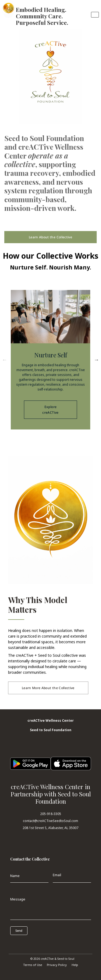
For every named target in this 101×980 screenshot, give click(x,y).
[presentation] (34, 943)
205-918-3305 (51, 814)
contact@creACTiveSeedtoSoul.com (50, 821)
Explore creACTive (51, 414)
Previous (5, 360)
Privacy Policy (57, 965)
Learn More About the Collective (48, 688)
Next (96, 360)
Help (75, 965)
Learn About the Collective (50, 237)
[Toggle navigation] (95, 15)
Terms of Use (33, 965)
